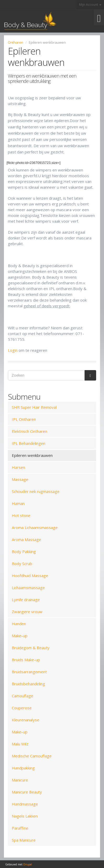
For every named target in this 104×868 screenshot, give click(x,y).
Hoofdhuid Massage (30, 576)
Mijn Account (90, 5)
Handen (19, 624)
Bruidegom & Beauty (31, 648)
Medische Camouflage (32, 756)
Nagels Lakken (25, 816)
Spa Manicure (24, 840)
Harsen (18, 467)
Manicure (20, 780)
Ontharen (16, 42)
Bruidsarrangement (29, 672)
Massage (20, 479)
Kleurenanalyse (26, 720)
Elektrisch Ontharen (29, 431)
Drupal (28, 864)
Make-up (20, 636)
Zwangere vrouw (27, 612)
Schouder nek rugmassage (36, 491)
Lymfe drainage (26, 600)
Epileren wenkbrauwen (32, 455)
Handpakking (23, 768)
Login (13, 350)
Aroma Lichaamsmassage (35, 527)
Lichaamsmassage (28, 588)
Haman (18, 503)
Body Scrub (22, 564)
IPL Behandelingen (29, 443)
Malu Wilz (20, 744)
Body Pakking (24, 551)
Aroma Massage (26, 539)
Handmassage (25, 804)
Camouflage (23, 696)
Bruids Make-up (26, 660)
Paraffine (20, 828)
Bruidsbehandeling (28, 684)
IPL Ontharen (24, 419)
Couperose (22, 708)
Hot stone (21, 515)
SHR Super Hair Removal (34, 407)
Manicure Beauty (27, 792)
